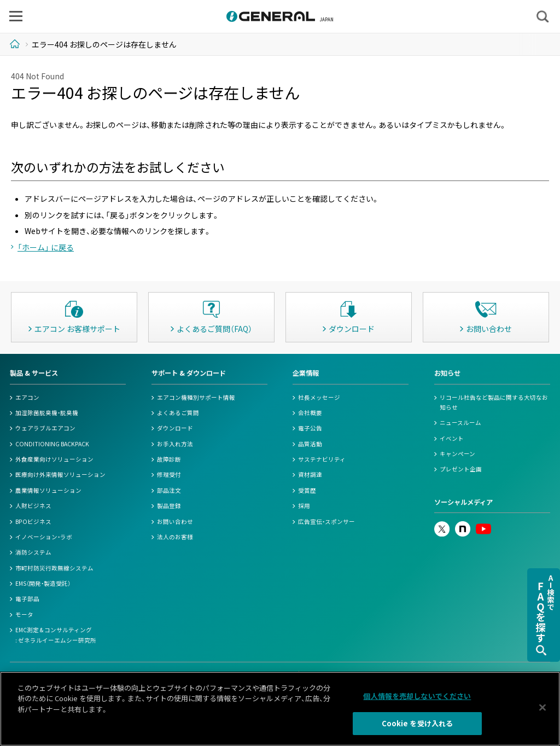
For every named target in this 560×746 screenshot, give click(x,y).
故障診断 (169, 459)
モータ (24, 614)
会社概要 (310, 413)
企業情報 (306, 373)
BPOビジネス (33, 521)
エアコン (27, 397)
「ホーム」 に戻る (46, 247)
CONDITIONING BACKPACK (52, 444)
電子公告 (310, 428)
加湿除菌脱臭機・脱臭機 (47, 413)
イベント (452, 438)
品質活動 (310, 444)
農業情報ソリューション (48, 490)
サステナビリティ (322, 459)
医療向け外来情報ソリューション (60, 474)
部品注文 (169, 490)
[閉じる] (542, 707)
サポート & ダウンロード (189, 373)
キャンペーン (457, 454)
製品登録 (169, 506)
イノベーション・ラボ (44, 537)
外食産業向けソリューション (54, 459)
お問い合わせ (175, 521)
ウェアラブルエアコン (45, 428)
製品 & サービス (34, 373)
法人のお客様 (175, 537)
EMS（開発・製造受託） (43, 583)
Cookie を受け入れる (418, 723)
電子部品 (27, 599)
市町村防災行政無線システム (54, 568)
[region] (280, 709)
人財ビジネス (33, 506)
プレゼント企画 (461, 469)
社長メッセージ (319, 397)
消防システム (33, 552)
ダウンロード (175, 428)
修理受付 (169, 474)
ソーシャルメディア (463, 502)
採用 (304, 506)
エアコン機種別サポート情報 (196, 397)
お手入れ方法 (175, 444)
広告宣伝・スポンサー (326, 521)
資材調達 (310, 474)
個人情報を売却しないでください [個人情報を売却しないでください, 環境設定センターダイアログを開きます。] (417, 696)
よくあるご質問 (178, 413)
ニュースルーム (460, 422)
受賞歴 (307, 490)
